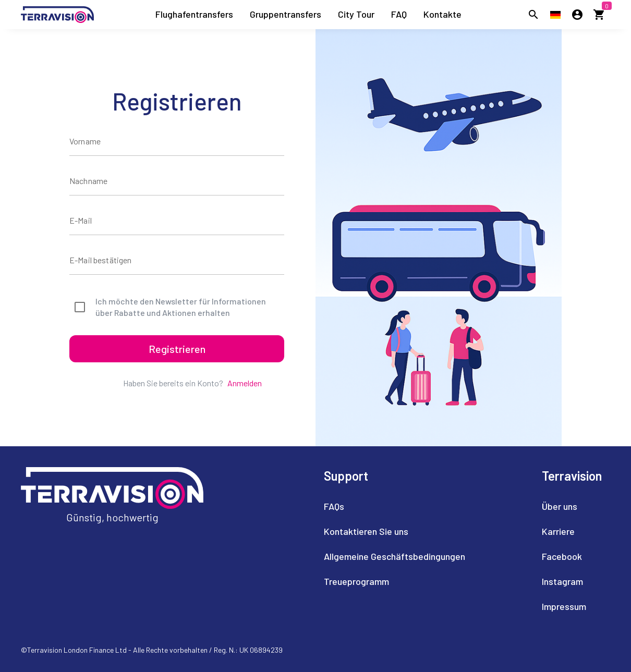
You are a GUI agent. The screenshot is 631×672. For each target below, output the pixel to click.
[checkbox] (177, 307)
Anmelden (245, 383)
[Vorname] (177, 141)
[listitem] (194, 15)
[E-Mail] (177, 221)
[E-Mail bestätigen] (177, 260)
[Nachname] (177, 181)
